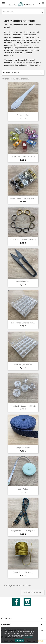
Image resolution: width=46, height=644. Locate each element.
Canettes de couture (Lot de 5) (23, 406)
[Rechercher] (23, 11)
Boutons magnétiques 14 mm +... (23, 198)
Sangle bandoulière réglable (23, 531)
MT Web (40, 641)
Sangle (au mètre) (23, 447)
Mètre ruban (23, 489)
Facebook (16, 602)
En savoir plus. (28, 637)
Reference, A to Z (23, 73)
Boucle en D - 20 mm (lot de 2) (23, 240)
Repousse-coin (23, 115)
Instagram (27, 602)
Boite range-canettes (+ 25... (23, 323)
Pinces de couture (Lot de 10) (23, 157)
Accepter (20, 640)
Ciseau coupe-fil (23, 281)
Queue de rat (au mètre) (23, 572)
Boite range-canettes (23, 364)
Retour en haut (33, 592)
